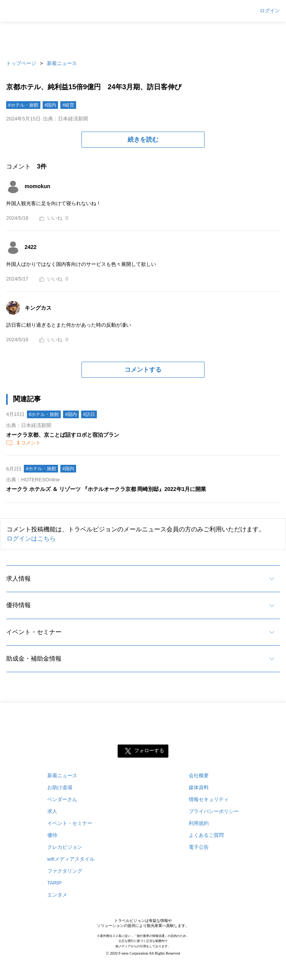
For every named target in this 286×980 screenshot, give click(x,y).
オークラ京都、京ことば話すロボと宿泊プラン (63, 435)
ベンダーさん (62, 799)
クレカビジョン (65, 847)
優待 (52, 835)
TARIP (54, 883)
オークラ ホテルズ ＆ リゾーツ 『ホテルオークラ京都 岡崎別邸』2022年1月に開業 (106, 489)
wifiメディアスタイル (71, 859)
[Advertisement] (143, 38)
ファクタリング (65, 871)
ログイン (270, 11)
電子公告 (199, 847)
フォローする (149, 751)
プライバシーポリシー (214, 811)
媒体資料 (199, 787)
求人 (52, 811)
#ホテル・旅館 (23, 105)
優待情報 (18, 605)
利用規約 (199, 823)
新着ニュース (62, 63)
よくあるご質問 (206, 835)
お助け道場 (60, 787)
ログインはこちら (31, 538)
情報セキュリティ (209, 799)
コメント (28, 443)
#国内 (51, 105)
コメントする (143, 370)
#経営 (68, 105)
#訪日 (89, 414)
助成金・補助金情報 (34, 659)
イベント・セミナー (34, 632)
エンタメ (57, 895)
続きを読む (143, 139)
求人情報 (18, 578)
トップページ (21, 63)
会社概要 (199, 775)
